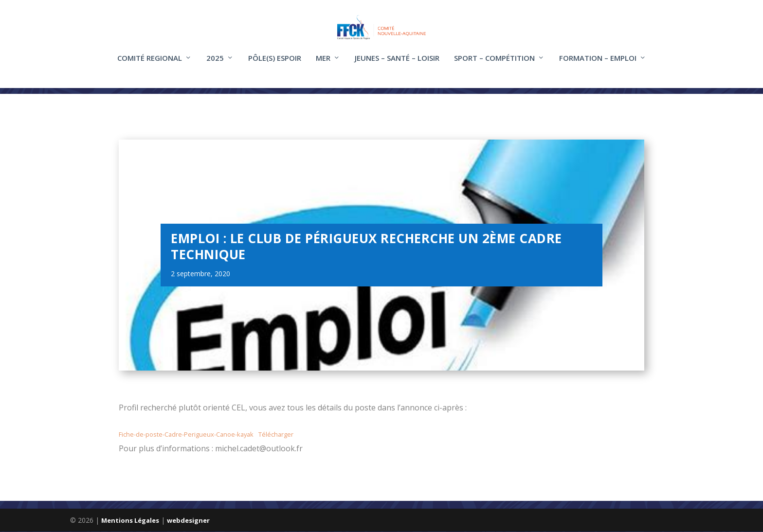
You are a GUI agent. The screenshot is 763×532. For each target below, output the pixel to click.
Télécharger (276, 435)
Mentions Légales (130, 521)
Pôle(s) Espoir (275, 65)
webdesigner (188, 521)
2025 (215, 65)
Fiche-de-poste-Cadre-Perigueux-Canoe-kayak (186, 435)
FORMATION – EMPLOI (598, 65)
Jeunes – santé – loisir (397, 65)
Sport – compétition (494, 65)
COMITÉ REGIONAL (150, 65)
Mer (323, 65)
